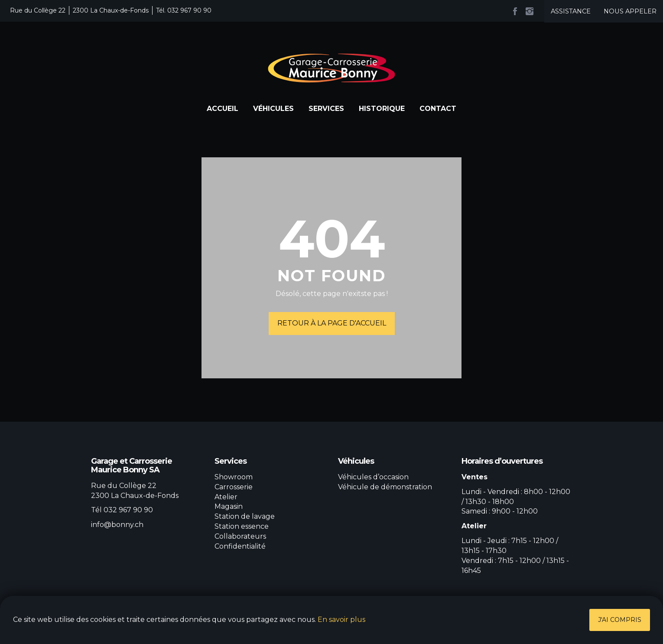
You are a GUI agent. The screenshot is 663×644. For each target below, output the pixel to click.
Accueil (223, 109)
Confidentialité (240, 546)
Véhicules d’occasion (373, 477)
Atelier (226, 497)
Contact (438, 109)
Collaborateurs (240, 536)
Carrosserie (234, 487)
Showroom (234, 477)
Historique (382, 109)
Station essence (242, 526)
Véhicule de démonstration (385, 487)
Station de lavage (245, 516)
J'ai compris (620, 620)
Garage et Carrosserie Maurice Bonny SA (331, 68)
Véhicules (273, 109)
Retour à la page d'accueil (332, 323)
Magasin (229, 506)
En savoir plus (341, 620)
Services (326, 109)
